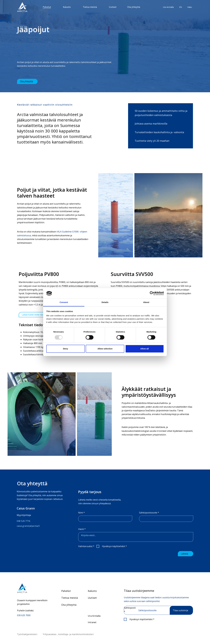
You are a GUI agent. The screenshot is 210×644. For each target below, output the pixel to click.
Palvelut (47, 7)
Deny (65, 349)
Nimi (81, 513)
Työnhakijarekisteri (27, 634)
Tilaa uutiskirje (180, 610)
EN (181, 7)
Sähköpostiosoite (149, 513)
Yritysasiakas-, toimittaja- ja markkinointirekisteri (68, 634)
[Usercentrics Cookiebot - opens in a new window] (152, 293)
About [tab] (146, 302)
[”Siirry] (22, 7)
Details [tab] (105, 302)
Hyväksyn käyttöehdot (114, 546)
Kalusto (67, 7)
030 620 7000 (24, 615)
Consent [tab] (64, 302)
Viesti (82, 529)
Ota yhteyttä (134, 7)
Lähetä (184, 553)
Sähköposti (130, 609)
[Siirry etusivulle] (32, 588)
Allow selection (105, 349)
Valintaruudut (86, 546)
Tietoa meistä (90, 7)
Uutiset (113, 7)
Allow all (145, 349)
